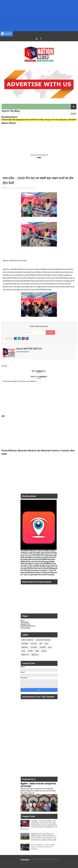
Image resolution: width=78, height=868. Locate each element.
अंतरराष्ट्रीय (25, 644)
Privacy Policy (25, 628)
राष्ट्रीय (37, 651)
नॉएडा (50, 647)
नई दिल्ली (43, 647)
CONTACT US (25, 624)
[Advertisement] (39, 16)
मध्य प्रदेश (32, 188)
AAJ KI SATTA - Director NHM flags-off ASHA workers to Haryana (43, 847)
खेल (41, 644)
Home (23, 620)
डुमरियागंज (25, 647)
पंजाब (23, 651)
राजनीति (30, 651)
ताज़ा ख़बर (34, 647)
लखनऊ (44, 651)
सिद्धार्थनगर (35, 655)
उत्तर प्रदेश (34, 644)
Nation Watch (27, 640)
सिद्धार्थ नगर (25, 655)
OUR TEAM (24, 622)
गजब (46, 644)
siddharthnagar (43, 640)
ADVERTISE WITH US (28, 626)
